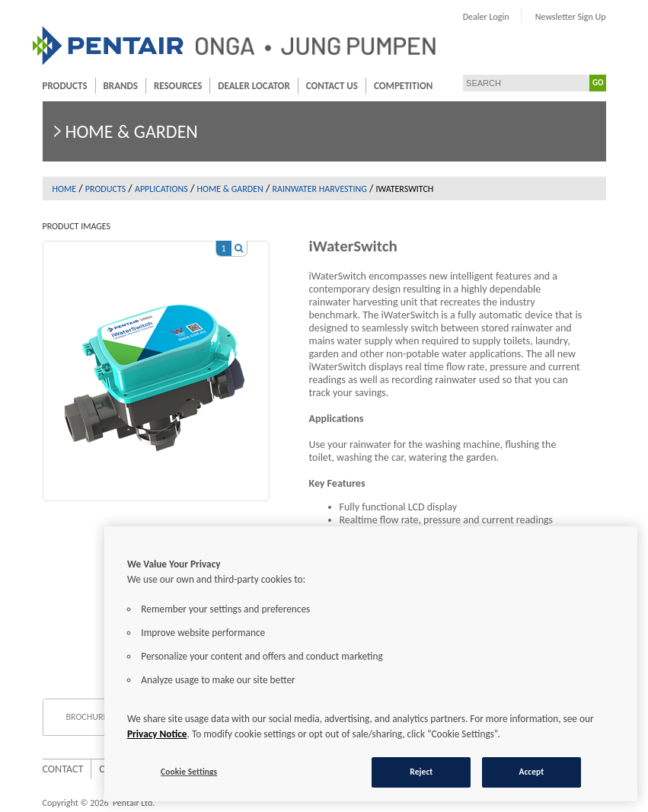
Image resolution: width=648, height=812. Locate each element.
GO (598, 83)
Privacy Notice (157, 734)
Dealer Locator (254, 86)
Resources (178, 86)
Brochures (89, 717)
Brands (121, 86)
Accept (531, 772)
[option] (156, 363)
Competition (403, 86)
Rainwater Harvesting (320, 189)
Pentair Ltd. (134, 803)
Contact (63, 769)
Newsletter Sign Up (571, 17)
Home (65, 189)
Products (65, 86)
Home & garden (230, 189)
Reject (421, 772)
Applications (161, 189)
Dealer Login (486, 17)
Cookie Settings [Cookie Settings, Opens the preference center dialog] (189, 772)
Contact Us (332, 86)
